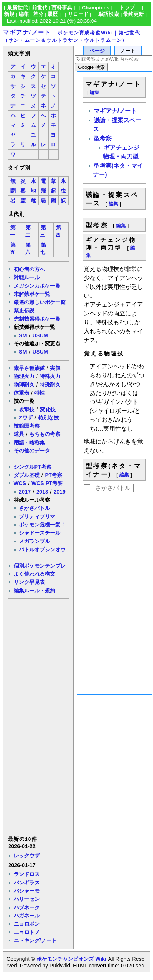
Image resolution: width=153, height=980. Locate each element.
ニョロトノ (27, 932)
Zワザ (26, 418)
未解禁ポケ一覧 (32, 294)
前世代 (40, 8)
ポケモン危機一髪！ (42, 525)
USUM (40, 335)
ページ (97, 51)
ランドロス (27, 874)
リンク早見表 (29, 582)
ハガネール (27, 916)
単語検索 (109, 14)
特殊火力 (50, 376)
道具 (19, 434)
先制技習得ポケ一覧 (37, 319)
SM (23, 335)
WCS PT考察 (47, 483)
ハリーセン (27, 899)
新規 (9, 14)
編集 (24, 14)
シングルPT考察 (33, 467)
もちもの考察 (45, 434)
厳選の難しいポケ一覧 (40, 302)
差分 (38, 14)
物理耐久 (24, 385)
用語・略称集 (29, 442)
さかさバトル (34, 508)
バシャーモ (27, 891)
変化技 (48, 409)
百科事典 (62, 8)
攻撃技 (27, 409)
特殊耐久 (50, 385)
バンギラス (27, 883)
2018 (42, 492)
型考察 (103, 138)
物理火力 (24, 376)
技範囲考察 (27, 426)
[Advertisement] (38, 714)
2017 (25, 492)
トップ (127, 8)
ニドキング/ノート (35, 940)
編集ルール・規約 (34, 591)
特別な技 (49, 418)
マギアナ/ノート (27, 32)
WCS (20, 483)
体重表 (21, 393)
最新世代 (17, 8)
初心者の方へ (29, 269)
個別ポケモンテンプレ (40, 566)
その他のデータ (32, 451)
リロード (78, 14)
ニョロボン (27, 924)
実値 (55, 368)
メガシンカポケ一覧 (37, 286)
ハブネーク (27, 907)
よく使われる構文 (34, 574)
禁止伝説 (24, 311)
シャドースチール (40, 533)
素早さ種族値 (29, 368)
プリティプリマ (37, 516)
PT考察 (53, 475)
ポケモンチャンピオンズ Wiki (71, 959)
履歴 (53, 14)
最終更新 (133, 14)
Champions (96, 8)
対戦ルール (27, 277)
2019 (60, 492)
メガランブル (34, 541)
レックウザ (27, 856)
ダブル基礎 (27, 475)
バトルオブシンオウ (42, 549)
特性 (40, 393)
